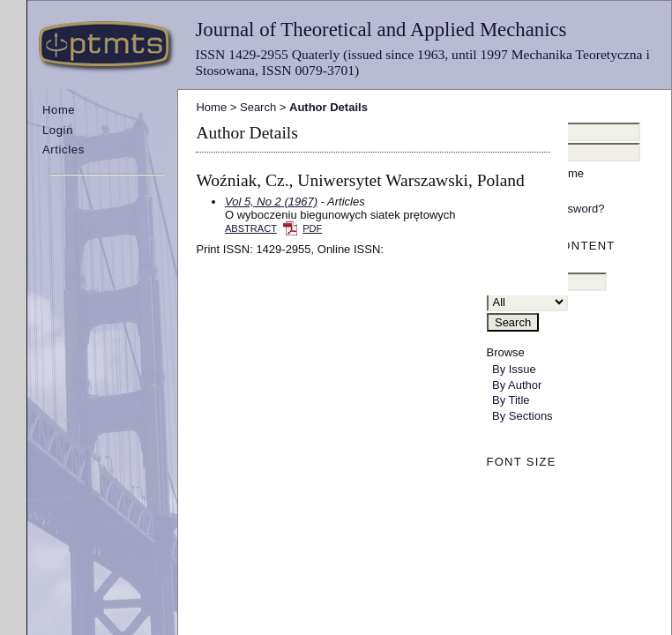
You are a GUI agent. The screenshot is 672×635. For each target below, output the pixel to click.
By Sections (523, 416)
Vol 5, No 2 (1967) (271, 202)
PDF (312, 228)
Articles (63, 149)
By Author (517, 385)
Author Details (329, 107)
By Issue (514, 369)
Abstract (251, 228)
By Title (511, 400)
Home (59, 110)
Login (58, 130)
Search (258, 107)
